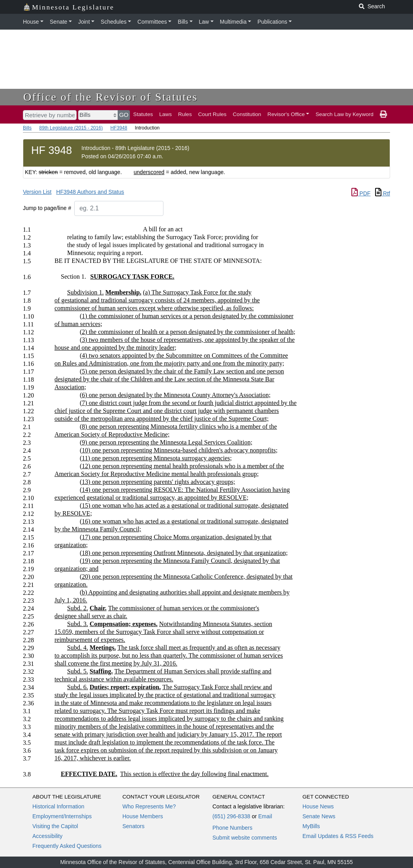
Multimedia (233, 22)
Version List (37, 192)
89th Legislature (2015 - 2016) (71, 128)
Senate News (319, 816)
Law (204, 22)
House (31, 22)
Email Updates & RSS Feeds (338, 836)
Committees (152, 22)
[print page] (383, 114)
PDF (361, 193)
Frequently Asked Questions (67, 846)
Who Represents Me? (149, 806)
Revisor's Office (286, 114)
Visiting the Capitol (55, 826)
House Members (143, 816)
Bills (183, 22)
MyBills (311, 826)
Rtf (383, 193)
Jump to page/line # (47, 208)
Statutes (143, 114)
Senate (58, 22)
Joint (84, 22)
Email (265, 816)
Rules (185, 114)
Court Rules (212, 114)
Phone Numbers (232, 828)
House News (318, 806)
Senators (133, 826)
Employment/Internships (62, 816)
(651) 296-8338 (231, 816)
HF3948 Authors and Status (90, 192)
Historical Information (58, 806)
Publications (272, 22)
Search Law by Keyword (344, 114)
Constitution (247, 114)
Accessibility (47, 836)
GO (124, 115)
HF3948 (119, 128)
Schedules (114, 22)
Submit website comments (245, 838)
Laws (165, 114)
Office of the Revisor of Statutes (111, 97)
